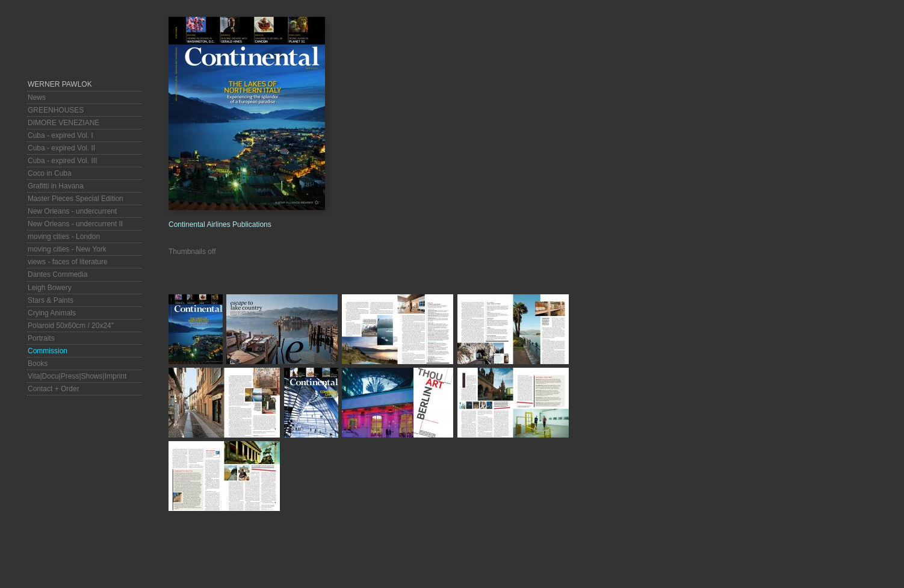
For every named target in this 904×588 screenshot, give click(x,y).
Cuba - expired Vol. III (62, 161)
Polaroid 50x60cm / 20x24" (71, 326)
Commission (48, 351)
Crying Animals (52, 313)
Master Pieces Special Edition (76, 199)
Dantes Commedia (57, 274)
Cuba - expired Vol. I (60, 135)
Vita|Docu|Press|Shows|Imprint (77, 376)
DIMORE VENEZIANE (63, 123)
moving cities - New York (67, 249)
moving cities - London (64, 237)
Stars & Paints (51, 300)
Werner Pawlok (60, 84)
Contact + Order (54, 389)
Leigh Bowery (50, 288)
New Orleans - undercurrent (72, 211)
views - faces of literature (68, 262)
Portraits (41, 338)
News (37, 97)
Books (38, 364)
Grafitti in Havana (56, 186)
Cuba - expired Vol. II (61, 148)
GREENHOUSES (56, 110)
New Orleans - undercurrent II (75, 224)
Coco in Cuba (50, 173)
